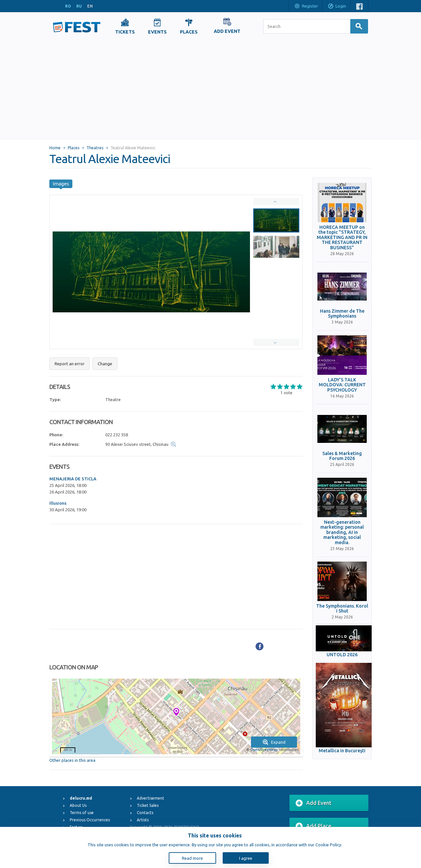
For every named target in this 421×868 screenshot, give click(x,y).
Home (55, 148)
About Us (78, 805)
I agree (246, 858)
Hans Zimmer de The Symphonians (342, 314)
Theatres (95, 148)
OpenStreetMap (264, 750)
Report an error (70, 364)
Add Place (313, 826)
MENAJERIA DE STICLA (73, 479)
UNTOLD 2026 (342, 655)
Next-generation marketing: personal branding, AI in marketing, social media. (342, 532)
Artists (143, 820)
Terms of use (82, 813)
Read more (192, 858)
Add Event (314, 803)
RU (79, 6)
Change (105, 364)
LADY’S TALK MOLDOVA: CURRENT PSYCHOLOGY (342, 385)
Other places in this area (72, 760)
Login (337, 7)
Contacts (145, 813)
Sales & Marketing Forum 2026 (342, 456)
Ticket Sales (148, 805)
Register (306, 7)
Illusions (58, 503)
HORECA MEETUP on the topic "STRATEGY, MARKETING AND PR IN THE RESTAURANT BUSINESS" (342, 238)
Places (74, 148)
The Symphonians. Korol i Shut (342, 609)
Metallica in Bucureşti (342, 751)
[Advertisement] (210, 89)
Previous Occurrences (90, 820)
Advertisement (150, 798)
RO (68, 6)
